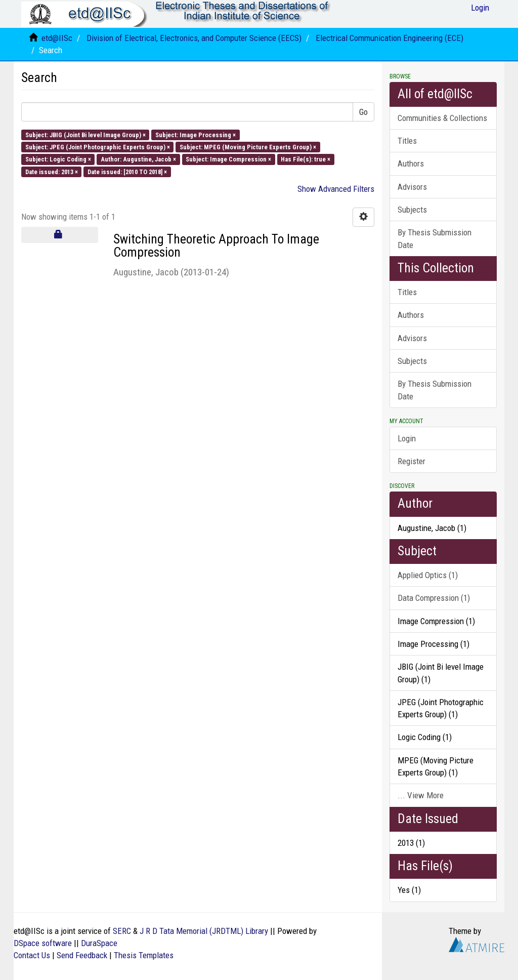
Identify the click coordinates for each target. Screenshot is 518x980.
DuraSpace (99, 943)
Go (363, 112)
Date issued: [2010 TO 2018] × (127, 171)
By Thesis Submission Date (435, 238)
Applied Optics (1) (428, 575)
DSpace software (43, 943)
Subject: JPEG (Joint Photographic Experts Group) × (98, 147)
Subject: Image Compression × (228, 159)
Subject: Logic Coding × (58, 159)
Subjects (412, 210)
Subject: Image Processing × (196, 134)
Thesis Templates (144, 955)
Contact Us (32, 955)
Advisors (412, 187)
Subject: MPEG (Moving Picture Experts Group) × (248, 147)
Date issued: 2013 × (52, 171)
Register (412, 461)
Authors (411, 164)
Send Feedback (82, 955)
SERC (122, 931)
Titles (407, 141)
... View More (421, 795)
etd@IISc (57, 38)
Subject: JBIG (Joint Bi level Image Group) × (85, 134)
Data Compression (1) (434, 598)
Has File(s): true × (306, 159)
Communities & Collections (442, 118)
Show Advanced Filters (336, 189)
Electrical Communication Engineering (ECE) (390, 38)
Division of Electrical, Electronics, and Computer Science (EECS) (194, 38)
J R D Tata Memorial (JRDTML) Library (204, 931)
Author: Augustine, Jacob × (138, 159)
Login (407, 438)
